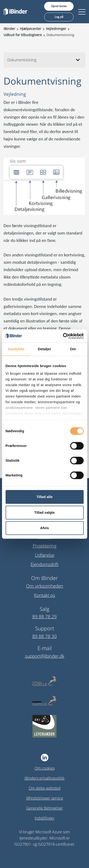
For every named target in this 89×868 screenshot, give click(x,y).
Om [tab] (73, 349)
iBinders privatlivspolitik (44, 778)
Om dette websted (45, 788)
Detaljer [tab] (45, 349)
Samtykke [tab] (16, 349)
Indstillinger (44, 818)
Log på (59, 17)
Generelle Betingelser (44, 808)
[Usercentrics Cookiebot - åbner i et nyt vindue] (63, 336)
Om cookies (45, 768)
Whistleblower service (45, 798)
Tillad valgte (44, 512)
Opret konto (59, 6)
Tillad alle (44, 497)
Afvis (44, 528)
